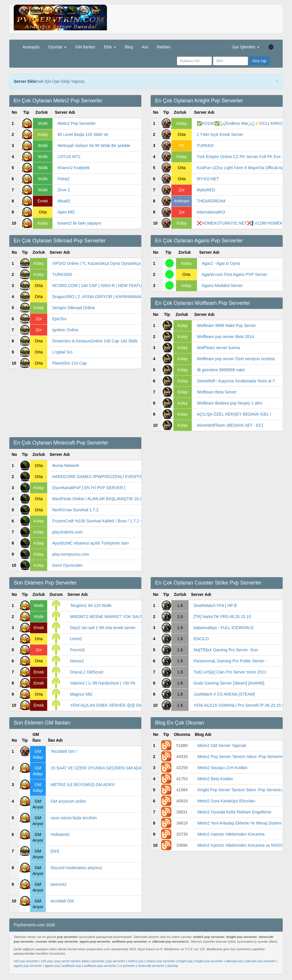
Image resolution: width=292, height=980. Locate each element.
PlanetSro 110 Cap (69, 363)
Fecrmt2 (77, 650)
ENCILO (201, 639)
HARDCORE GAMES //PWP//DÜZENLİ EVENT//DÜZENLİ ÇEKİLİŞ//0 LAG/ (121, 477)
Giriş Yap (259, 61)
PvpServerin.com (96, 81)
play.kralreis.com (67, 532)
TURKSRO (62, 274)
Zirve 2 (64, 190)
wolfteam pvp (72, 966)
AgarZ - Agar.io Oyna (221, 263)
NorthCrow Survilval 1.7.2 (75, 510)
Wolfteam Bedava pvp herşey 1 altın (229, 403)
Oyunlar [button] (57, 47)
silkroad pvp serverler (261, 961)
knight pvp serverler (209, 961)
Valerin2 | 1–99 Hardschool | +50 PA (103, 683)
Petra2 (63, 179)
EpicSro (59, 319)
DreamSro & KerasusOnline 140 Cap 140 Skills (95, 341)
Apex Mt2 (66, 212)
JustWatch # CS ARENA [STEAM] (224, 694)
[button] (271, 47)
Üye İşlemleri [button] (246, 47)
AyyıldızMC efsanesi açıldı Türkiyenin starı (90, 543)
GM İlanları (85, 47)
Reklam (164, 47)
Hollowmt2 (60, 834)
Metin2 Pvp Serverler (76, 123)
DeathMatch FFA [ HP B (215, 605)
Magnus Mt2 (81, 694)
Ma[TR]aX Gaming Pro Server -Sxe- (226, 650)
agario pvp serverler (28, 966)
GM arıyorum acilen (68, 801)
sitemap (173, 966)
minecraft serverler (151, 966)
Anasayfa (31, 47)
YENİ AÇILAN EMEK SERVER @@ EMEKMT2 (113, 705)
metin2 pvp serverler (161, 961)
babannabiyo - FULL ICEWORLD (224, 628)
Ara (145, 47)
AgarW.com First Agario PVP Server (235, 274)
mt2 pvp (47, 961)
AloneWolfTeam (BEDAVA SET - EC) (230, 425)
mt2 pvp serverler (26, 961)
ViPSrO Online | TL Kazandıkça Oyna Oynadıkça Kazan (103, 263)
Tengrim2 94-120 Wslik (91, 605)
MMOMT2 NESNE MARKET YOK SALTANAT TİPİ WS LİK (123, 617)
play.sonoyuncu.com (71, 554)
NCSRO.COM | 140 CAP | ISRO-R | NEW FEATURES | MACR (109, 286)
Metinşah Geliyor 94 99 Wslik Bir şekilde (94, 146)
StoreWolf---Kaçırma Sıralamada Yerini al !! (236, 381)
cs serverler (127, 966)
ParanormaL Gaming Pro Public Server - (230, 661)
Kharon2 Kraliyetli (73, 168)
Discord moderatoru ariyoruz (76, 868)
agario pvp (52, 966)
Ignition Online (65, 330)
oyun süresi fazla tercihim (74, 818)
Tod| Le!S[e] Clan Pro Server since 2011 (230, 672)
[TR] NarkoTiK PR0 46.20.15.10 (222, 617)
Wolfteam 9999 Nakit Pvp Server (226, 325)
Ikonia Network (66, 466)
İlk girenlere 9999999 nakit (221, 370)
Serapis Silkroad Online (73, 308)
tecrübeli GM (62, 901)
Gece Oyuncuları (67, 565)
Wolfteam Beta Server (217, 392)
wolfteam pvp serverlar (100, 966)
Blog (129, 47)
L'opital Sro (62, 352)
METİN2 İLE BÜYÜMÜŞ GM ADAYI (83, 785)
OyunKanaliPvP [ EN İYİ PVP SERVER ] (89, 488)
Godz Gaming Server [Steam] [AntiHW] (229, 683)
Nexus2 (77, 661)
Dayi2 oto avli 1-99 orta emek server (103, 628)
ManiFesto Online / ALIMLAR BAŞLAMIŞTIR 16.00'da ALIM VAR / (112, 499)
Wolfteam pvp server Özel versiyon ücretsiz (236, 359)
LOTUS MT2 (69, 157)
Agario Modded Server (222, 286)
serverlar (98, 961)
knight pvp (185, 961)
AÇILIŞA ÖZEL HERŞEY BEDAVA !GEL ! (234, 414)
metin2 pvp (136, 961)
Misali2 (64, 201)
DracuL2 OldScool (87, 672)
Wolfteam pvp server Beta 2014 (225, 337)
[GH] (55, 851)
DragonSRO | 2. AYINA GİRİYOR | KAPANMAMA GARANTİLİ (108, 297)
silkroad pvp (234, 961)
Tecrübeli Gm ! (64, 751)
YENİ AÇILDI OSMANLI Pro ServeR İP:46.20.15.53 (240, 705)
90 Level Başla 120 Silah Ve (83, 134)
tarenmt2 (59, 884)
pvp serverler (116, 961)
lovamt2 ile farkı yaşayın (79, 223)
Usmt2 (76, 639)
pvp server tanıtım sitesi (72, 961)
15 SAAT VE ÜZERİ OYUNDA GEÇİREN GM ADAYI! (98, 768)
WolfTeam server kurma (218, 348)
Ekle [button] (110, 47)
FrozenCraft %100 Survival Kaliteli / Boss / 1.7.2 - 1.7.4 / (103, 521)
